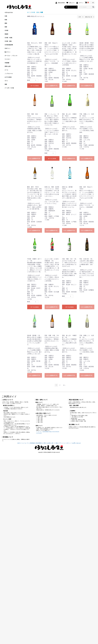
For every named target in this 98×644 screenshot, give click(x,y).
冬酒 (6, 16)
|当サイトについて (23, 443)
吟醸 (42, 12)
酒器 (6, 84)
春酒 (6, 27)
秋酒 (6, 20)
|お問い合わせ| (76, 443)
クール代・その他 (9, 88)
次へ (64, 385)
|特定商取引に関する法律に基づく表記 (47, 443)
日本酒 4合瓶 (8, 38)
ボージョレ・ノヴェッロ (11, 56)
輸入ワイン (8, 52)
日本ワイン (8, 48)
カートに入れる (35, 86)
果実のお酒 (8, 66)
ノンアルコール (9, 74)
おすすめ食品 (8, 77)
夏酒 (6, 23)
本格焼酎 (7, 63)
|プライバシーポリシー (65, 443)
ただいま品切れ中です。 (52, 86)
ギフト (6, 81)
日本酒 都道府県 (9, 45)
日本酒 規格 (8, 41)
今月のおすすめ (9, 12)
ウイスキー (8, 59)
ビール (6, 70)
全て (29, 12)
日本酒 (6, 30)
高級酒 (6, 34)
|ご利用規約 (32, 443)
